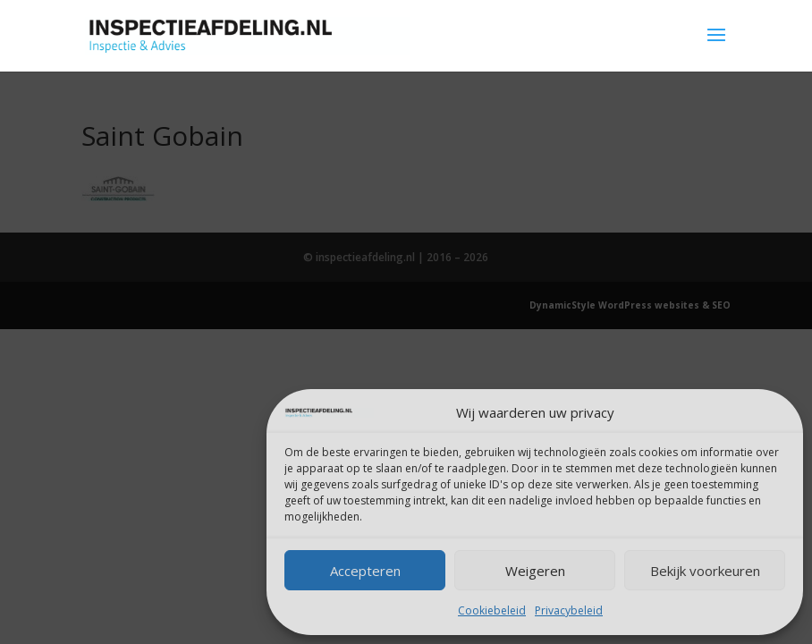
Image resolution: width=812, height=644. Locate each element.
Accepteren (365, 571)
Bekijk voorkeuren (705, 571)
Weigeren (535, 571)
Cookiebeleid (492, 610)
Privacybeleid (569, 610)
